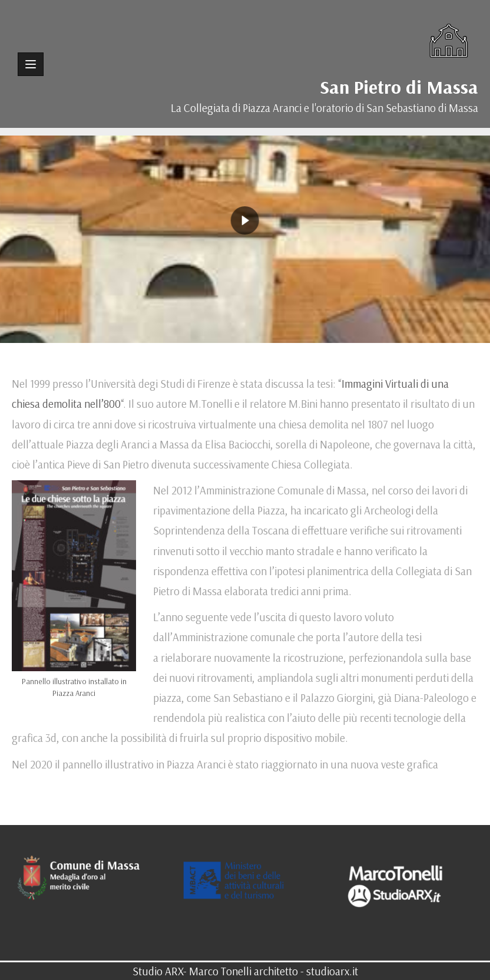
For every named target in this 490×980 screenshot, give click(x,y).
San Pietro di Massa (399, 87)
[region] (245, 220)
